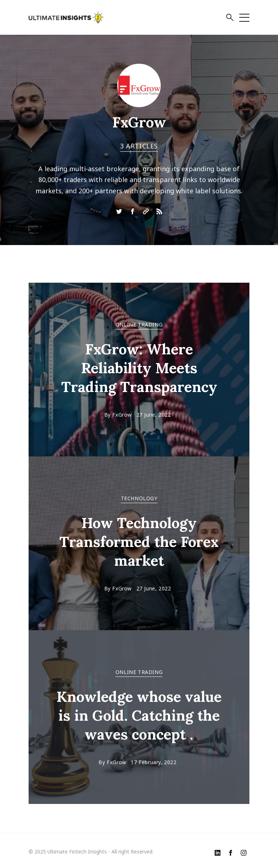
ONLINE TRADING (139, 325)
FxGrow (122, 415)
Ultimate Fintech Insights (77, 852)
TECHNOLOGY (139, 498)
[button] (230, 18)
